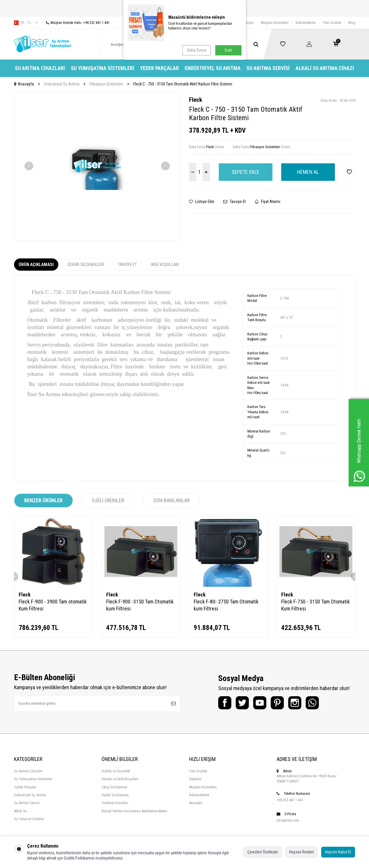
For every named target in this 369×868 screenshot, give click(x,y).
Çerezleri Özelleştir (263, 852)
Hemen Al (308, 172)
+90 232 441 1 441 (290, 800)
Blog (352, 23)
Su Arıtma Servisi (268, 68)
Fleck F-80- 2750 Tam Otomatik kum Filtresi (226, 605)
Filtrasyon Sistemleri (106, 84)
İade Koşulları (165, 265)
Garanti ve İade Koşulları (120, 779)
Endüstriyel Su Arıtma (213, 68)
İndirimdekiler (306, 23)
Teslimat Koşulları (115, 803)
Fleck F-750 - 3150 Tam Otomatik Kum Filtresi (315, 605)
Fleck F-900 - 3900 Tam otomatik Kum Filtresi (53, 605)
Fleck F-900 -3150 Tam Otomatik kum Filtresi (140, 605)
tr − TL (26, 23)
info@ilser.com (288, 820)
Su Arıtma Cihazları (40, 68)
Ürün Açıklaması (36, 265)
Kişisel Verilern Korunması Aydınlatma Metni (134, 811)
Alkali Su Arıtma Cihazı (325, 68)
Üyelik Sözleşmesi (115, 795)
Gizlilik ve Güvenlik (116, 771)
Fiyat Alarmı (267, 202)
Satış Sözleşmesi (114, 787)
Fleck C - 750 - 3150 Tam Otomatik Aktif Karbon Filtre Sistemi (183, 84)
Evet (228, 50)
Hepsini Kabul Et (338, 852)
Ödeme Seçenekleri (86, 265)
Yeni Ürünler (332, 23)
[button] (29, 166)
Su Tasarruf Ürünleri (29, 819)
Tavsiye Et (235, 202)
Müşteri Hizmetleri (275, 23)
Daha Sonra (197, 50)
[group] (97, 166)
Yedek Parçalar (159, 68)
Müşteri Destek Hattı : (76, 23)
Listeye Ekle (202, 202)
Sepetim (195, 779)
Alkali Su (21, 811)
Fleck (196, 100)
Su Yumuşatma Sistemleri (103, 68)
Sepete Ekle (245, 172)
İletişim (248, 23)
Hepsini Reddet (301, 852)
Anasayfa (24, 84)
